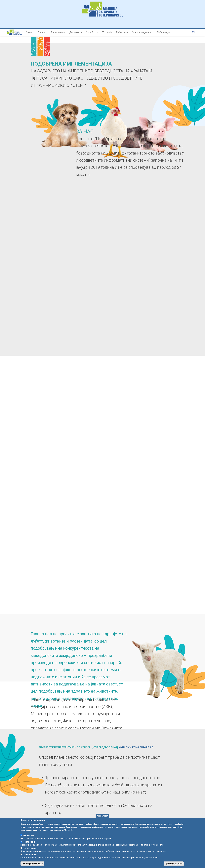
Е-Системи (122, 32)
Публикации (164, 32)
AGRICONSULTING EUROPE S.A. (136, 747)
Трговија (107, 32)
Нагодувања (29, 851)
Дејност (42, 32)
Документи (75, 32)
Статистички (30, 857)
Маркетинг (29, 838)
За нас (30, 32)
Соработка (92, 32)
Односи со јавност (142, 32)
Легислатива (58, 32)
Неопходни (29, 844)
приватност (103, 818)
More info (69, 833)
